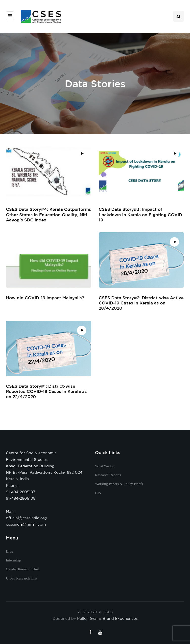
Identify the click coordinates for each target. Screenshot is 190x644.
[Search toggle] (179, 16)
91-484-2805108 (21, 498)
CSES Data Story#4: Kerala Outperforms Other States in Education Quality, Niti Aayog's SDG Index (48, 215)
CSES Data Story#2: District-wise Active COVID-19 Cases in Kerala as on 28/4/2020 (141, 305)
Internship (13, 560)
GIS (98, 493)
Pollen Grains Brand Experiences (107, 618)
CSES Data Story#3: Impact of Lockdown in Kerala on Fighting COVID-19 (141, 215)
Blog (10, 551)
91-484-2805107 (21, 492)
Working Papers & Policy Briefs (119, 484)
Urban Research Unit (22, 578)
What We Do (105, 466)
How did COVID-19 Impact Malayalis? (45, 300)
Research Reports (108, 475)
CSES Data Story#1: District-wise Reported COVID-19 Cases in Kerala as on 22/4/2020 (46, 394)
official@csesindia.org (26, 518)
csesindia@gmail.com (26, 524)
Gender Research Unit (22, 569)
